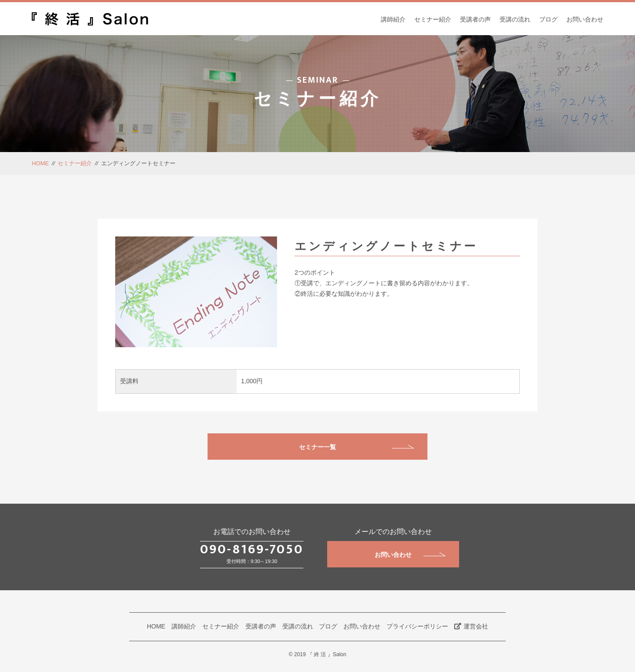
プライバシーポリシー (417, 626)
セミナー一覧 (356, 447)
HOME (40, 163)
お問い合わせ (585, 19)
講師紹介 (393, 19)
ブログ (548, 19)
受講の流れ (515, 19)
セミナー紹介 (433, 19)
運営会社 (471, 626)
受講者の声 (475, 19)
